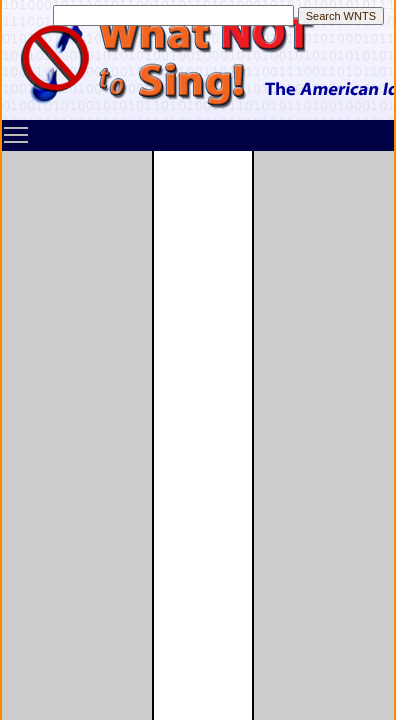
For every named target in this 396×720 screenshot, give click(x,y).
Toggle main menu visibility (17, 128)
